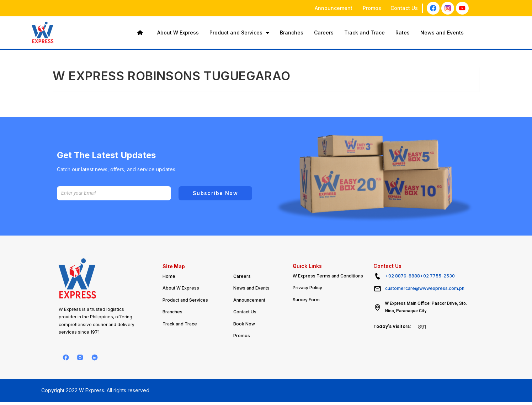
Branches (292, 33)
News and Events (442, 33)
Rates (403, 33)
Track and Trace (365, 33)
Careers (324, 33)
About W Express (178, 33)
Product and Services (239, 33)
